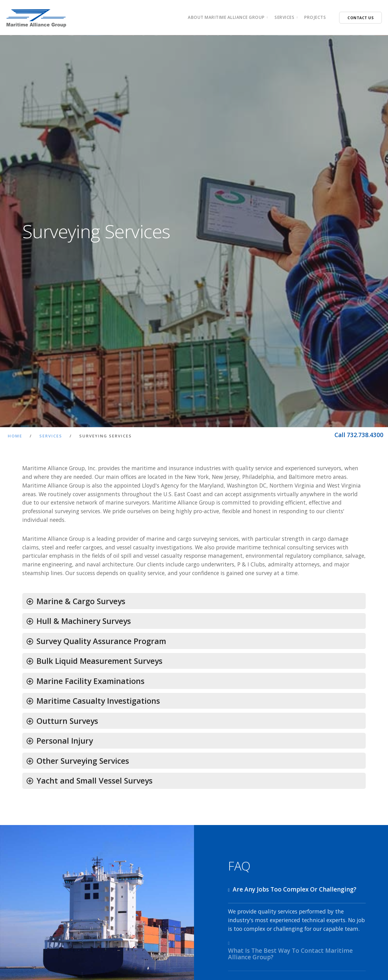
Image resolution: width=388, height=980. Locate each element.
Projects (315, 17)
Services (51, 436)
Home (15, 436)
